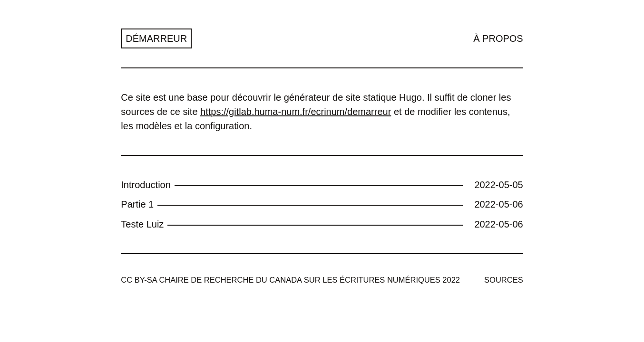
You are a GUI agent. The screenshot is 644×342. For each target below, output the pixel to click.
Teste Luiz (142, 224)
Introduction (146, 185)
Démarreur (156, 38)
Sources (504, 280)
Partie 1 (137, 204)
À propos (498, 38)
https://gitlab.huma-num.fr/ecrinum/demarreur (296, 112)
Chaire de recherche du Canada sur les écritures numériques (299, 280)
